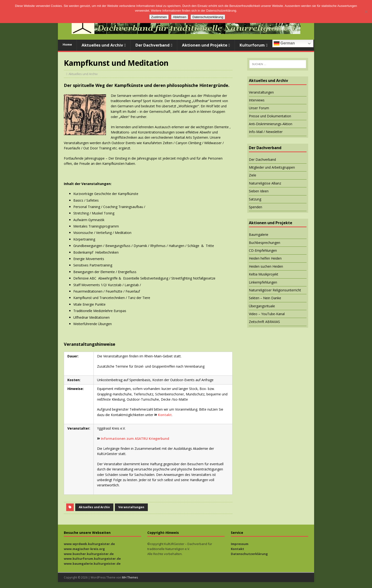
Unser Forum (259, 108)
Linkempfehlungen (263, 282)
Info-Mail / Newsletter (266, 132)
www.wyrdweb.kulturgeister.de (89, 544)
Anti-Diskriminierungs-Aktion (271, 124)
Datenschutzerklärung (249, 554)
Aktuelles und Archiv (102, 45)
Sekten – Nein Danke (265, 298)
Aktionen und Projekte (205, 45)
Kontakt (165, 415)
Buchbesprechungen (265, 243)
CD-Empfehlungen (263, 250)
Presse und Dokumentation (270, 116)
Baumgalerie (259, 235)
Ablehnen (180, 17)
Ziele (253, 175)
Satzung (255, 199)
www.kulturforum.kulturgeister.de (92, 559)
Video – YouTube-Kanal (267, 314)
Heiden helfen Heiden (265, 258)
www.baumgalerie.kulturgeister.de (92, 564)
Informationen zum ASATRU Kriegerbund (135, 439)
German (284, 43)
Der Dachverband (153, 45)
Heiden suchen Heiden (266, 266)
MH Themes (130, 577)
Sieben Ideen (259, 191)
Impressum (240, 544)
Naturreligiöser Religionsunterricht (275, 290)
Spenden (256, 207)
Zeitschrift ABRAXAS (264, 322)
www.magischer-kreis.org (84, 549)
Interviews (257, 100)
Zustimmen (159, 17)
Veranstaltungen (131, 507)
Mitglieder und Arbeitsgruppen (272, 167)
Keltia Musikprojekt (264, 274)
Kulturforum (252, 45)
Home (67, 44)
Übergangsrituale (262, 306)
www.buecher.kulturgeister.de (89, 554)
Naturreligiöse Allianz (265, 183)
